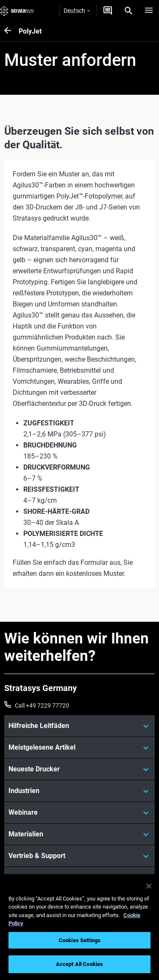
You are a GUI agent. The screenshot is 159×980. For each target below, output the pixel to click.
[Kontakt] (108, 11)
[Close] (149, 886)
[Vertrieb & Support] (79, 856)
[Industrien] (79, 791)
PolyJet (30, 31)
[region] (79, 927)
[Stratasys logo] (17, 11)
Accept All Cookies (79, 964)
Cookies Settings (79, 940)
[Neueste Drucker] (79, 769)
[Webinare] (79, 813)
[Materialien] (79, 834)
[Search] (128, 11)
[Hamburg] (149, 11)
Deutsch (77, 11)
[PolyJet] (11, 31)
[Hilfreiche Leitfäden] (79, 726)
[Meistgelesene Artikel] (79, 748)
